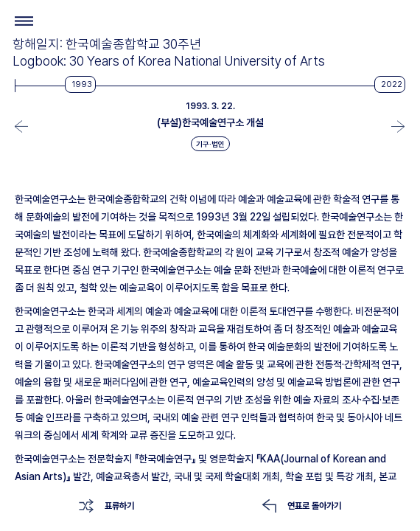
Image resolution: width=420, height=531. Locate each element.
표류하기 (119, 506)
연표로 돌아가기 (314, 506)
